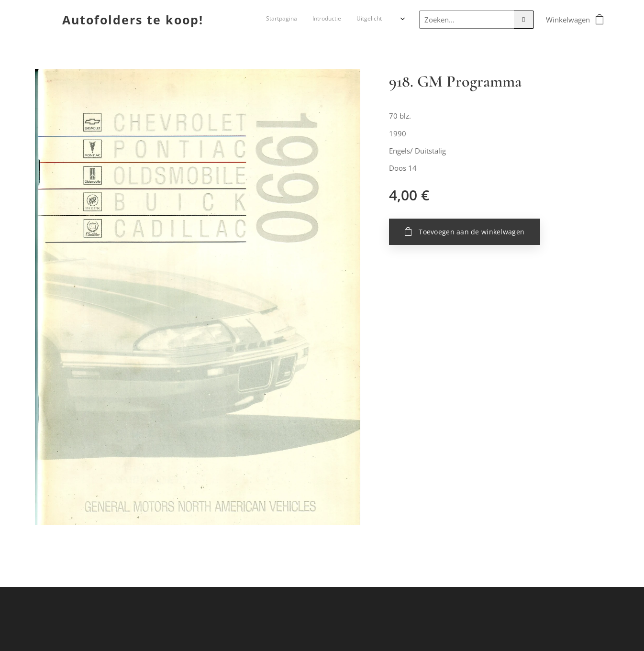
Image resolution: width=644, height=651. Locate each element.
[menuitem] (328, 20)
